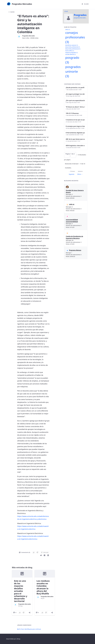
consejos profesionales (75, 37)
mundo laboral (71, 54)
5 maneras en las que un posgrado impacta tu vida (75, 120)
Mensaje (45, 552)
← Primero (72, 171)
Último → (80, 174)
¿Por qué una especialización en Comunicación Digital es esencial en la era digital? (75, 100)
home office (70, 51)
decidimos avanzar (72, 45)
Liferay (18, 639)
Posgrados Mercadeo (29, 36)
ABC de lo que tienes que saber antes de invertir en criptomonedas (75, 139)
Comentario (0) (25, 552)
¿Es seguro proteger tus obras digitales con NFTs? (75, 94)
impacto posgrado (72, 53)
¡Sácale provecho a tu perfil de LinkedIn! (75, 88)
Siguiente (72, 174)
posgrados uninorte (73, 71)
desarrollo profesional (73, 47)
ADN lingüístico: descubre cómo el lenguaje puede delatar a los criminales (75, 146)
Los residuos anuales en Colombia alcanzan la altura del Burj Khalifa (43, 587)
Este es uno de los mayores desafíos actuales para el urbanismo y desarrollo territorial (21, 591)
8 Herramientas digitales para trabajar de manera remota (75, 133)
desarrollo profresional (73, 49)
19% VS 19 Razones (72, 113)
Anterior (80, 171)
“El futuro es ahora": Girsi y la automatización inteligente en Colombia (75, 107)
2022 (68, 29)
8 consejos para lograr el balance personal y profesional (75, 126)
